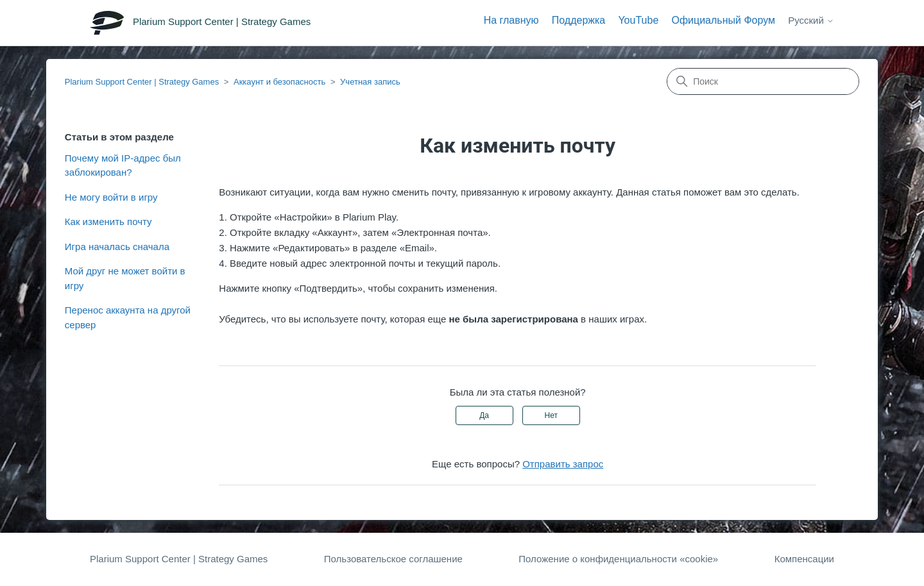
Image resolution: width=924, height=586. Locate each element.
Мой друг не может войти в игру (125, 278)
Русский (811, 20)
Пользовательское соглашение (393, 559)
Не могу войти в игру (111, 197)
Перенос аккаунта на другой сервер (128, 317)
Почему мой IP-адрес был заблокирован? (123, 165)
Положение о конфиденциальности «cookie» (618, 559)
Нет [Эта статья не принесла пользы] (551, 415)
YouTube (638, 20)
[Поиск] (763, 81)
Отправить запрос (563, 464)
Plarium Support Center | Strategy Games (142, 82)
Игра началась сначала (117, 247)
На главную (511, 20)
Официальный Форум (723, 20)
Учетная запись (370, 82)
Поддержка (578, 20)
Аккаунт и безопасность (279, 82)
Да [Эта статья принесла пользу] (484, 415)
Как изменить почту (108, 222)
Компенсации (804, 559)
